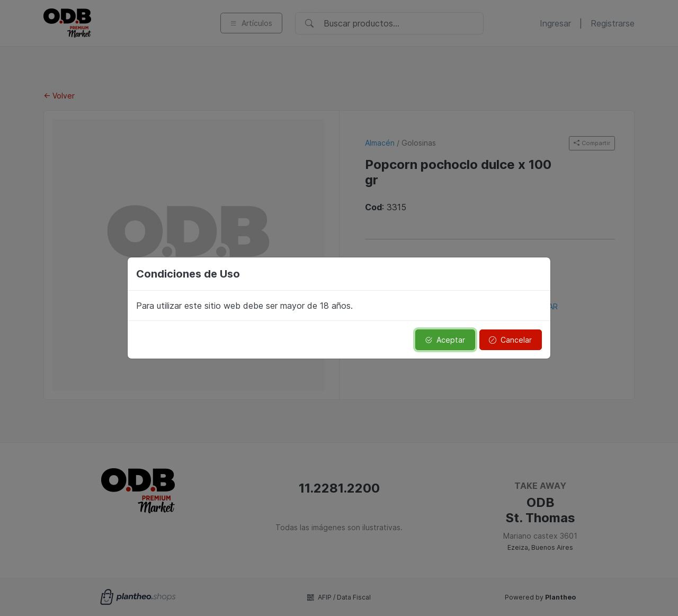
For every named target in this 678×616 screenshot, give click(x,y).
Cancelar (510, 340)
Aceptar (445, 340)
